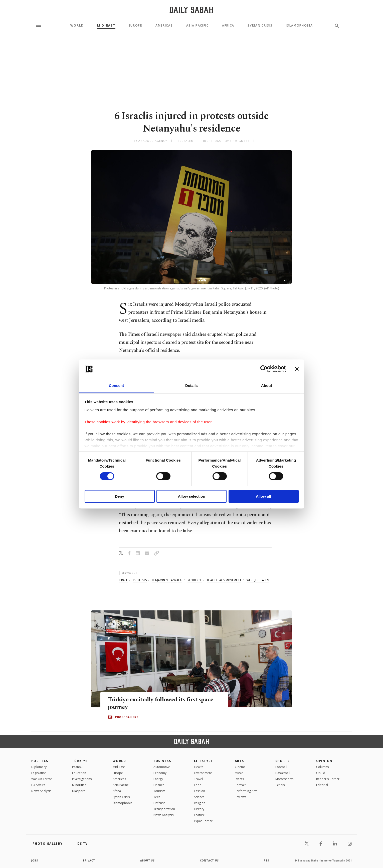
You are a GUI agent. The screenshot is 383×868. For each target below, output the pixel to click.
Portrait (240, 785)
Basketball (283, 773)
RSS (266, 860)
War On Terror (42, 779)
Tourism (159, 791)
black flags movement (224, 580)
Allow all (263, 496)
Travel (198, 779)
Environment (203, 773)
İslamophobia (123, 803)
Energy (158, 779)
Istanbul (78, 767)
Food (198, 785)
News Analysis (41, 791)
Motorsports (284, 779)
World (77, 26)
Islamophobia (299, 26)
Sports (282, 761)
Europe (135, 26)
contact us (210, 860)
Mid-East (106, 26)
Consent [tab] (117, 386)
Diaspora (79, 791)
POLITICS (40, 761)
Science (199, 797)
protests (140, 580)
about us (148, 860)
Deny (120, 496)
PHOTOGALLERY (127, 717)
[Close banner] (297, 369)
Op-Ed (321, 773)
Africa (228, 26)
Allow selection (191, 496)
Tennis (280, 785)
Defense (159, 803)
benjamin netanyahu (167, 580)
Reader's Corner (328, 779)
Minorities (79, 785)
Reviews (240, 797)
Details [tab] (191, 386)
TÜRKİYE (80, 761)
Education (79, 773)
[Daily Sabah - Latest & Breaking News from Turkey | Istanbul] (191, 10)
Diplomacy (39, 767)
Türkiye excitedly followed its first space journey (162, 703)
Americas (164, 26)
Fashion (200, 791)
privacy (89, 860)
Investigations (82, 779)
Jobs (35, 860)
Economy (160, 773)
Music (239, 773)
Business (162, 761)
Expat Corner (203, 821)
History (199, 809)
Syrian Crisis (260, 26)
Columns (322, 767)
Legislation (39, 773)
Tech (157, 797)
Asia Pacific (198, 26)
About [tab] (267, 386)
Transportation (164, 809)
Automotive (162, 767)
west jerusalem (258, 580)
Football (281, 767)
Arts (239, 761)
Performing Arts (246, 791)
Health (199, 767)
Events (239, 779)
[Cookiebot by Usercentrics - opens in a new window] (264, 369)
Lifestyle (203, 761)
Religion (200, 803)
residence (195, 580)
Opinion (324, 761)
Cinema (240, 767)
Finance (159, 785)
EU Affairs (38, 785)
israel (123, 580)
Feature (199, 815)
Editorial (322, 785)
